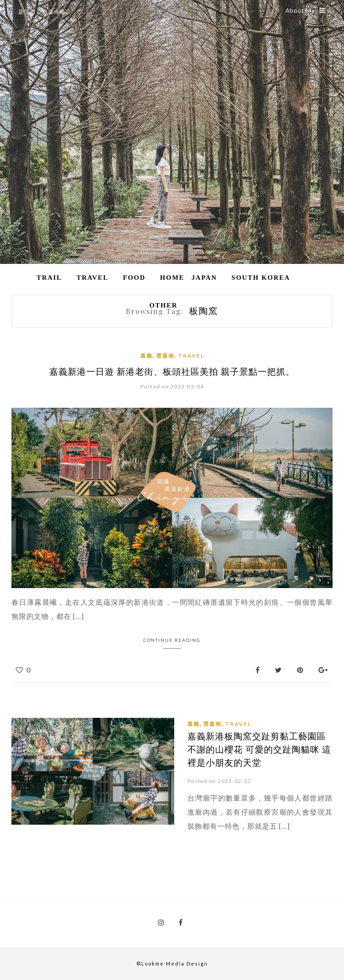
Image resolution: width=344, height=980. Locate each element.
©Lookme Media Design (172, 963)
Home (172, 278)
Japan (204, 278)
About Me (306, 11)
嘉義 (146, 356)
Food (134, 278)
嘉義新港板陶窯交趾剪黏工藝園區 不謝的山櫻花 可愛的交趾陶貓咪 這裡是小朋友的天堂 (259, 749)
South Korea (261, 278)
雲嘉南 (165, 356)
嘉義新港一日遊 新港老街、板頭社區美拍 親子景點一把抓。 (172, 371)
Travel (93, 278)
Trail (49, 278)
